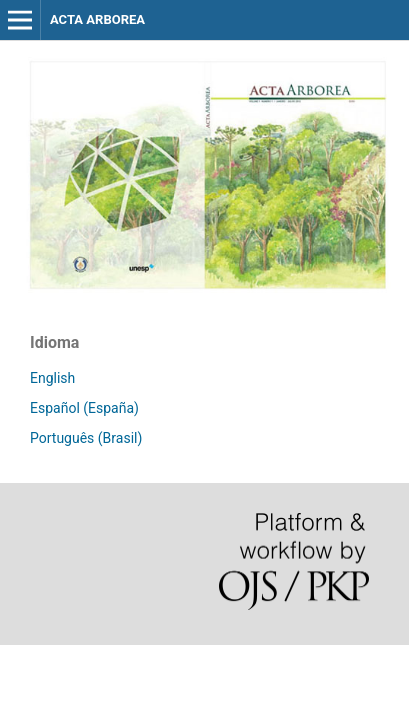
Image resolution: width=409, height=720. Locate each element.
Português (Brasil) (86, 438)
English (52, 378)
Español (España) (84, 408)
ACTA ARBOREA (97, 19)
